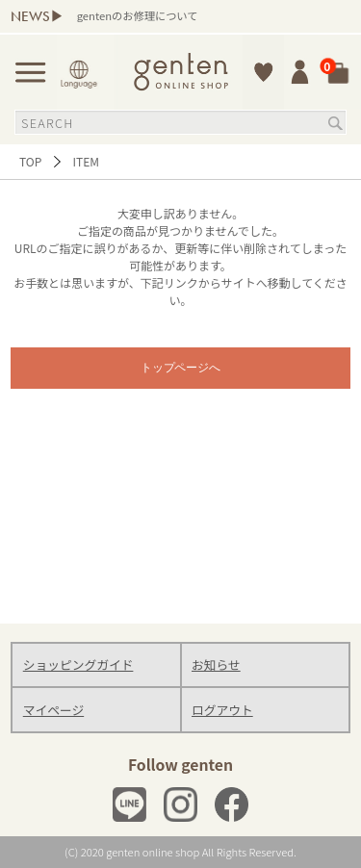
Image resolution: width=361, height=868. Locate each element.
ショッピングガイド (78, 664)
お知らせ (216, 664)
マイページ (53, 710)
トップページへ (181, 368)
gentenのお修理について (138, 15)
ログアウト (222, 710)
